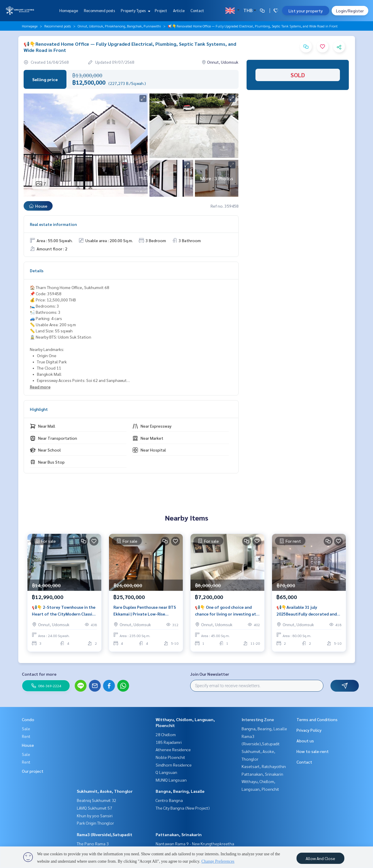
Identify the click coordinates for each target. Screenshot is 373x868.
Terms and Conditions (317, 719)
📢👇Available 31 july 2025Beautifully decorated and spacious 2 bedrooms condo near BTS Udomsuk (308, 611)
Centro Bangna (169, 800)
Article (179, 10)
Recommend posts (99, 10)
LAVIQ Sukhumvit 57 (95, 808)
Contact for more (39, 674)
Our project (33, 771)
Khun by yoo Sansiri (95, 816)
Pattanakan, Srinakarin (179, 834)
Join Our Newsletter (210, 674)
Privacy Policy (309, 730)
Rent (26, 736)
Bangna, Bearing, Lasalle (180, 791)
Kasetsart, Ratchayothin (264, 766)
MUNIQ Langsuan (171, 780)
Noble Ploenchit (170, 757)
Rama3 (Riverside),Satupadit (105, 834)
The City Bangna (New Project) (183, 808)
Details (37, 270)
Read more (40, 387)
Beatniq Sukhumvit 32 (97, 800)
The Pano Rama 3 (93, 844)
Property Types (135, 10)
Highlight (39, 409)
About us (305, 741)
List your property (306, 11)
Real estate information (53, 224)
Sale (26, 728)
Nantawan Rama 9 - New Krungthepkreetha (195, 844)
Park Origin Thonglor (95, 823)
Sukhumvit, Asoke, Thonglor (105, 791)
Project (161, 10)
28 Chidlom (166, 734)
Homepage (69, 10)
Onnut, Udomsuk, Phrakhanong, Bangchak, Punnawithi (119, 26)
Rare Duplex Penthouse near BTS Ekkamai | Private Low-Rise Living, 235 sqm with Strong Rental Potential (145, 611)
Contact (197, 10)
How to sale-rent (313, 751)
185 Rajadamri (169, 742)
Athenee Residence (173, 749)
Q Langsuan (166, 772)
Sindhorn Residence (174, 765)
